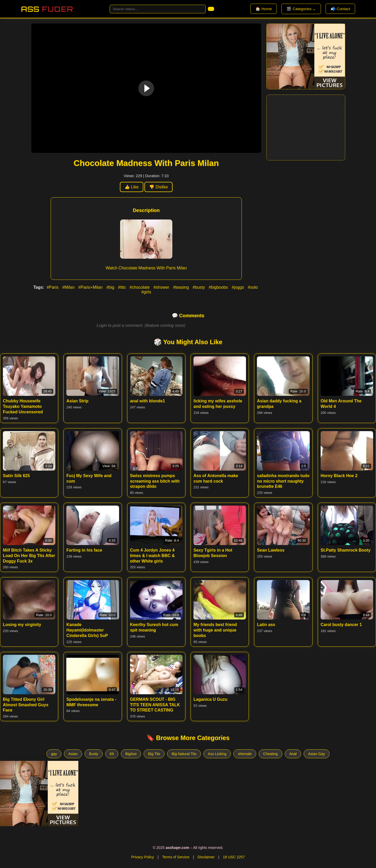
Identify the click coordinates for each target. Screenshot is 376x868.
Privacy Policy (142, 857)
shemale (245, 754)
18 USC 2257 (234, 857)
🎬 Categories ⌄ (301, 9)
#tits (122, 287)
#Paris (53, 287)
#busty (199, 287)
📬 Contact (340, 9)
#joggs (238, 287)
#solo (253, 287)
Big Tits (154, 754)
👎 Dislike (158, 187)
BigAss (131, 754)
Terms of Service (176, 857)
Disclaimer (206, 857)
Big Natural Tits (184, 754)
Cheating (271, 754)
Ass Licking (217, 754)
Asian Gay (317, 754)
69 (112, 754)
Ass (47, 9)
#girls (146, 292)
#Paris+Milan (91, 287)
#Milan (69, 287)
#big (111, 287)
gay (54, 754)
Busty (94, 754)
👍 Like (132, 187)
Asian (73, 754)
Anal (293, 754)
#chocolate (140, 287)
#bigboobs (219, 287)
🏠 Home (264, 9)
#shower (162, 287)
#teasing (182, 287)
